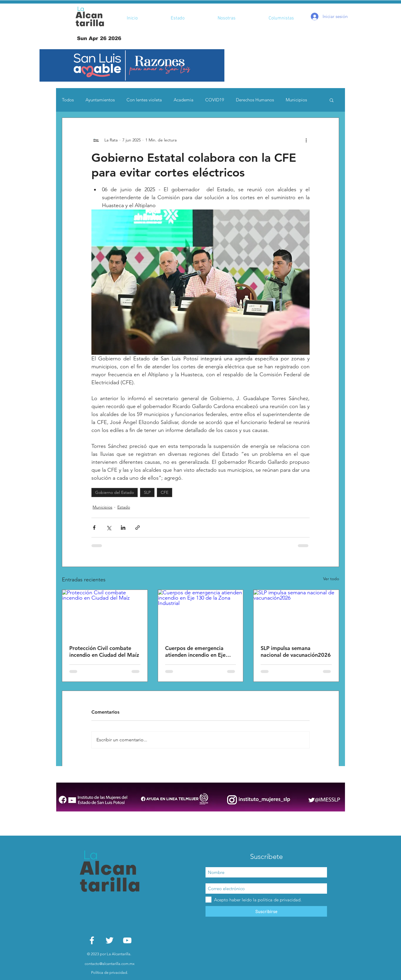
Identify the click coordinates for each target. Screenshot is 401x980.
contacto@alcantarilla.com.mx (110, 964)
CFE (165, 492)
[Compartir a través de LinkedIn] (123, 528)
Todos (68, 100)
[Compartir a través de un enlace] (138, 528)
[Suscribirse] (266, 911)
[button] (132, 65)
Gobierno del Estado (115, 492)
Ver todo (331, 579)
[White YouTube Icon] (127, 940)
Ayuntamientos (100, 100)
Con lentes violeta (144, 100)
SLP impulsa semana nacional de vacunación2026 (296, 651)
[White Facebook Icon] (92, 940)
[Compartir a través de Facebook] (94, 528)
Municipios (296, 100)
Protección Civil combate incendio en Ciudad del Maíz (104, 651)
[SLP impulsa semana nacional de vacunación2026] (296, 614)
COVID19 (215, 100)
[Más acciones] (306, 140)
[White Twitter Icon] (110, 940)
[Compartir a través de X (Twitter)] (109, 528)
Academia (184, 100)
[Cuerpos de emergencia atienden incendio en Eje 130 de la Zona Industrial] (201, 614)
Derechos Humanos (255, 100)
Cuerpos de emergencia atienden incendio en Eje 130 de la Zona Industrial (196, 651)
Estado (124, 507)
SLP (147, 492)
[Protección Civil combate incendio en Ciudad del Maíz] (105, 614)
